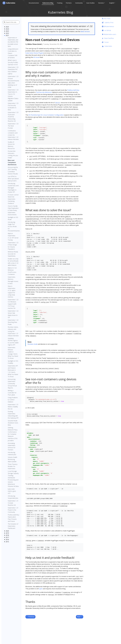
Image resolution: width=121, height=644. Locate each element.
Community (79, 3)
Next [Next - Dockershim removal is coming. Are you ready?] (80, 617)
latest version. (85, 31)
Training (59, 3)
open (41, 589)
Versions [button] (101, 3)
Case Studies (90, 3)
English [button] (111, 3)
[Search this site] (14, 22)
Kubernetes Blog (48, 3)
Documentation (34, 3)
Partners (69, 3)
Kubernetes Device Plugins (34, 53)
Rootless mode (33, 344)
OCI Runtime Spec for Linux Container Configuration (46, 115)
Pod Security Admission (44, 92)
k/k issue (36, 57)
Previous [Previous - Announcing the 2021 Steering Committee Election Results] (30, 617)
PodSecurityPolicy (73, 90)
